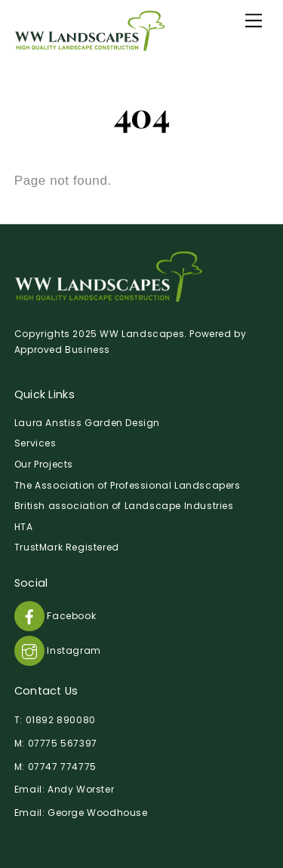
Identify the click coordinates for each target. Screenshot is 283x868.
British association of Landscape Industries (124, 506)
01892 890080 (61, 720)
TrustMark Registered (67, 547)
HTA (24, 527)
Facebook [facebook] (55, 616)
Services (35, 443)
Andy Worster (81, 789)
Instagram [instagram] (58, 650)
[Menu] (254, 20)
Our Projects (44, 464)
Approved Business (62, 350)
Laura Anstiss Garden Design (87, 423)
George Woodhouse (98, 813)
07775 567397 (63, 743)
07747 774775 (62, 767)
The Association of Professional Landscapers (128, 485)
